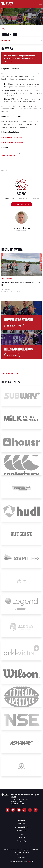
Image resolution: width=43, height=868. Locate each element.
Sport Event (7, 279)
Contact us (22, 837)
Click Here (12, 355)
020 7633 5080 (19, 804)
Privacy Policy (21, 855)
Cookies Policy (22, 857)
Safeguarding (21, 841)
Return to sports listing (11, 373)
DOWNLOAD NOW (21, 204)
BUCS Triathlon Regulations (12, 142)
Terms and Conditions (22, 852)
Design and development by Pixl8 (21, 861)
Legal (21, 834)
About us (22, 820)
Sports (6, 29)
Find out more (14, 326)
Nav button (6, 41)
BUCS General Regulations (12, 137)
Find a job (22, 823)
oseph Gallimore (8, 155)
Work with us (22, 830)
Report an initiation (21, 827)
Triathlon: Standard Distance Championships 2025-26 (21, 284)
